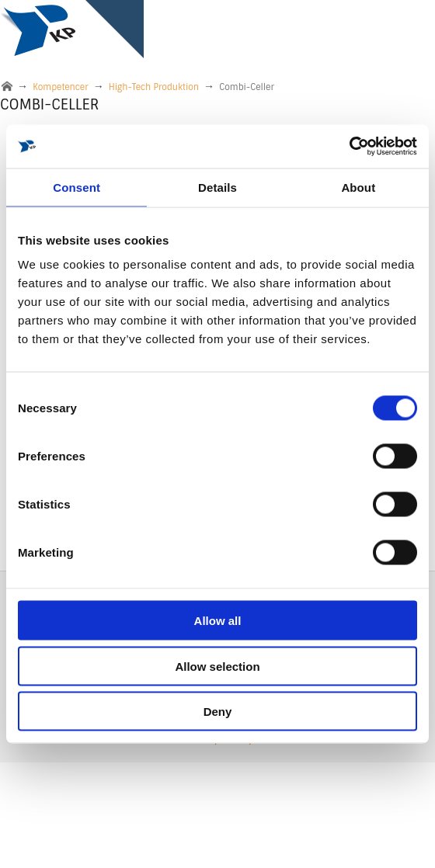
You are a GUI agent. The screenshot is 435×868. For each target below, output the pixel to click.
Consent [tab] (77, 187)
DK (357, 801)
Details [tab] (217, 187)
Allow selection (217, 666)
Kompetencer (61, 87)
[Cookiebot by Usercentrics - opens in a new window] (349, 147)
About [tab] (358, 187)
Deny (218, 712)
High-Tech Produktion (154, 87)
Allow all (218, 621)
